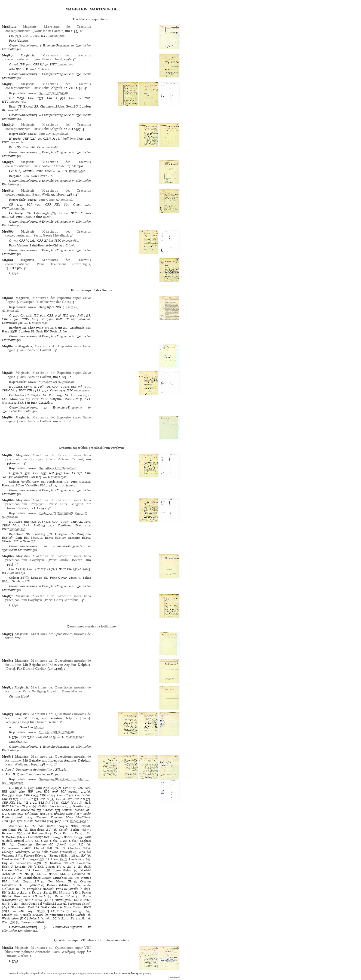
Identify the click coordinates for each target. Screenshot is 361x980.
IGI (29, 204)
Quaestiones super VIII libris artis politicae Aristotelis (48, 950)
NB (13, 922)
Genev (28, 217)
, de (46, 27)
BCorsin (60, 538)
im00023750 (65, 64)
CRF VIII (27, 799)
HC (11, 98)
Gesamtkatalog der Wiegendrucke (27, 973)
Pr (43, 319)
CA (23, 315)
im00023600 (17, 208)
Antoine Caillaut (39, 350)
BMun (55, 147)
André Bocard (71, 560)
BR (28, 841)
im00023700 (17, 102)
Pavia (41, 264)
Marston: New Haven (38, 171)
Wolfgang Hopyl (54, 194)
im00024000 (77, 171)
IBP (22, 64)
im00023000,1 (79, 821)
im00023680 (70, 241)
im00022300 (17, 529)
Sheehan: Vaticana (49, 817)
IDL (65, 315)
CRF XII (79, 799)
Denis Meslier (72, 691)
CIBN (47, 139)
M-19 (52, 737)
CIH (81, 788)
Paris (36, 88)
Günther (78, 806)
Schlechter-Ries (25, 477)
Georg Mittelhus (55, 235)
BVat (19, 856)
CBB (31, 98)
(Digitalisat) (53, 93)
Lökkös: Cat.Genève (16, 810)
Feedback (175, 978)
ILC (36, 315)
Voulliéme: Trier (72, 139)
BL (33, 331)
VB (26, 803)
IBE (26, 522)
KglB (63, 859)
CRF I (52, 98)
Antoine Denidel (54, 166)
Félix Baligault (52, 88)
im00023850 (17, 142)
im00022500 (59, 477)
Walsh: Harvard (35, 821)
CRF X (44, 799)
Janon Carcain (53, 31)
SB (28, 399)
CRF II (44, 795)
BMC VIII (25, 390)
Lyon (37, 31)
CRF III (38, 64)
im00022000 (82, 390)
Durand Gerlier (17, 508)
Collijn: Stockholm (51, 806)
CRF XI (42, 241)
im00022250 (17, 573)
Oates (77, 204)
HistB (6, 904)
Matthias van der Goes (53, 302)
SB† (86, 830)
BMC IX (62, 319)
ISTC (44, 36)
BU (76, 106)
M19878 (39, 727)
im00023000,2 (74, 737)
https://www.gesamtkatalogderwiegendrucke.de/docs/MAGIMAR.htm (83, 973)
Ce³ (11, 171)
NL (54, 213)
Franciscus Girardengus (70, 264)
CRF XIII (77, 522)
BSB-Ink (77, 387)
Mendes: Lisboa (73, 810)
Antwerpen (26, 302)
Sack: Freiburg (34, 525)
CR (11, 204)
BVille (26, 482)
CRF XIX (53, 204)
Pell (12, 36)
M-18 (55, 803)
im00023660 (57, 36)
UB (88, 328)
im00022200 (40, 323)
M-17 (87, 387)
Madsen (48, 810)
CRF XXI (29, 139)
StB (33, 541)
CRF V (80, 795)
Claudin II (16, 696)
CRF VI (28, 36)
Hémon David (52, 59)
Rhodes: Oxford (65, 814)
